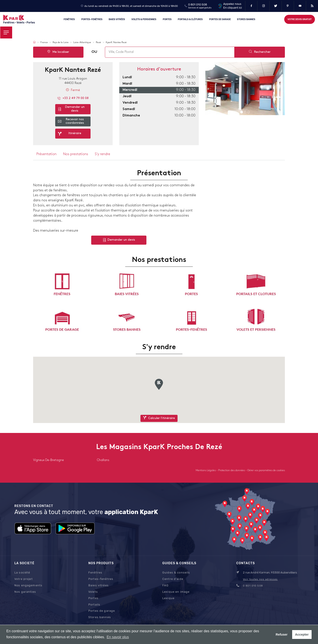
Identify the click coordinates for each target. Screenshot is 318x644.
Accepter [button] (302, 634)
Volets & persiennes (144, 19)
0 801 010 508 (198, 5)
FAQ (165, 585)
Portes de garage (220, 19)
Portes (167, 19)
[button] (159, 384)
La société (22, 573)
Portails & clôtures (190, 19)
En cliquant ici (233, 8)
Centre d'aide (173, 579)
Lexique (168, 598)
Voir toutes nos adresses (260, 579)
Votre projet (24, 579)
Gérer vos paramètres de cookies (266, 471)
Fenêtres (69, 19)
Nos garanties (25, 592)
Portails (94, 605)
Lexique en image (176, 592)
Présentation (46, 154)
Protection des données (232, 471)
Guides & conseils (176, 573)
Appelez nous (232, 4)
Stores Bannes (246, 19)
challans (103, 460)
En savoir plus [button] (118, 637)
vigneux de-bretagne (48, 460)
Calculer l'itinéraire (159, 418)
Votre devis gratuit (300, 19)
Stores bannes (100, 617)
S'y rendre (102, 154)
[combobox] (170, 52)
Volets (93, 592)
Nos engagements (28, 585)
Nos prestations (76, 154)
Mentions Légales (206, 471)
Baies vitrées (117, 19)
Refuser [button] (282, 634)
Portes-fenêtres (92, 19)
